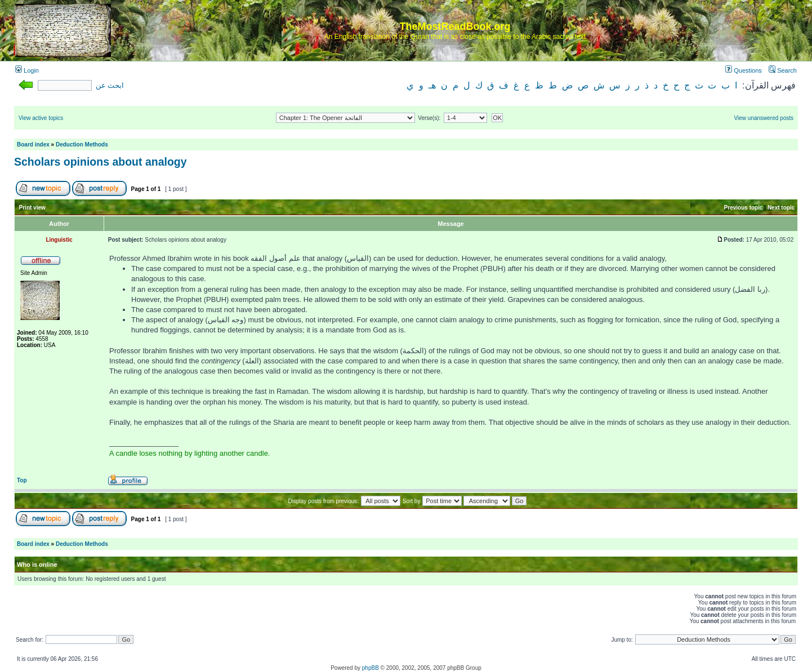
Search (783, 70)
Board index (33, 145)
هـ (432, 85)
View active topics (41, 118)
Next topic (781, 208)
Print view (32, 208)
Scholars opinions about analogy (101, 162)
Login (27, 70)
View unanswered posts (764, 118)
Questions (744, 70)
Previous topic (744, 208)
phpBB (371, 668)
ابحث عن (110, 86)
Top (22, 480)
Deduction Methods (82, 145)
